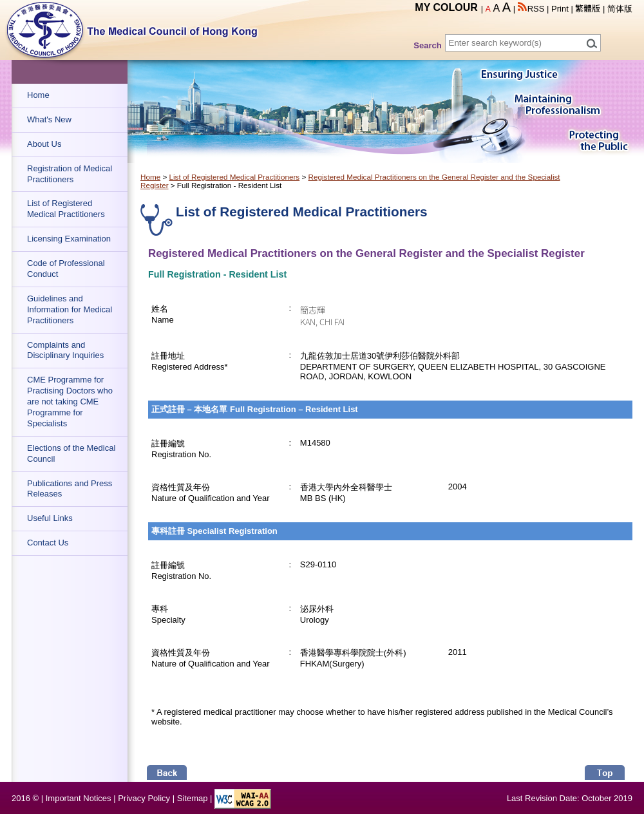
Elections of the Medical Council (71, 453)
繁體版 (588, 9)
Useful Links (50, 518)
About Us (44, 144)
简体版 (620, 9)
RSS (531, 9)
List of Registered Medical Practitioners (66, 209)
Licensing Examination (69, 239)
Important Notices (79, 798)
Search (427, 45)
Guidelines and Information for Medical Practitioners (70, 309)
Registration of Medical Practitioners (70, 174)
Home (38, 95)
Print (560, 9)
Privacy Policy (144, 798)
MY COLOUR (446, 7)
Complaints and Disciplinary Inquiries (65, 350)
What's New (49, 119)
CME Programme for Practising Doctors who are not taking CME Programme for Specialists (70, 402)
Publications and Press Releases (70, 489)
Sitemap (193, 798)
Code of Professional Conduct (66, 269)
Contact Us (48, 543)
